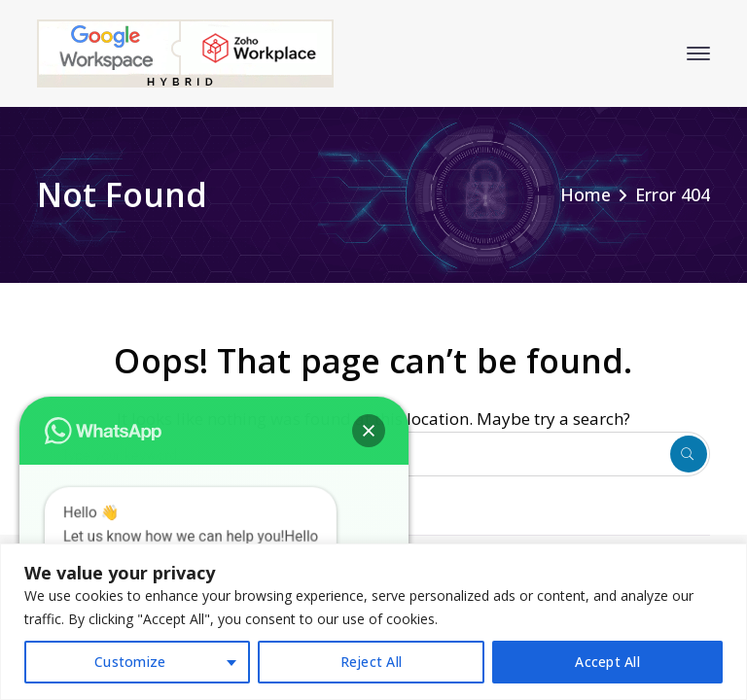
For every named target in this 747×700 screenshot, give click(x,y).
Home (586, 194)
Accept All (607, 662)
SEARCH (689, 454)
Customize (130, 662)
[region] (373, 622)
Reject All (372, 662)
